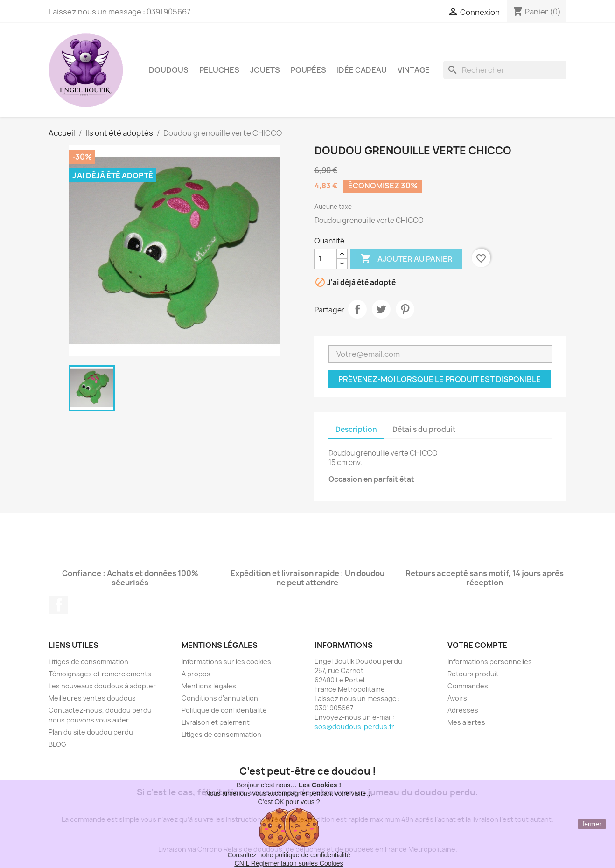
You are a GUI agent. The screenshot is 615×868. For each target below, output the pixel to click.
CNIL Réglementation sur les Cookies (289, 863)
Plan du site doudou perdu (91, 732)
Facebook (59, 605)
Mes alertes (466, 722)
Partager (357, 309)
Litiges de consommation (88, 662)
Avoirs (457, 698)
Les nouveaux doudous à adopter (102, 686)
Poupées (308, 70)
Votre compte (477, 645)
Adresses (463, 710)
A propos (196, 674)
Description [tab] (356, 429)
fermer (592, 824)
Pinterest (405, 309)
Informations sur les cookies (226, 662)
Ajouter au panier (406, 259)
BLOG (57, 744)
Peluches (219, 70)
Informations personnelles (490, 662)
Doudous (169, 70)
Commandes (468, 686)
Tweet (381, 309)
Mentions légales (209, 686)
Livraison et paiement (216, 722)
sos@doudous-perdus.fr (354, 726)
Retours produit (473, 674)
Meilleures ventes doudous (92, 698)
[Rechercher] (505, 70)
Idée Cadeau (362, 70)
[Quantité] (326, 259)
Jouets (265, 70)
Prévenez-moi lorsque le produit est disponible (440, 379)
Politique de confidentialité (224, 710)
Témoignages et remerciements (100, 674)
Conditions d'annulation (220, 698)
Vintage (414, 70)
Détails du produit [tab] (424, 429)
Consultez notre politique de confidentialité (289, 855)
